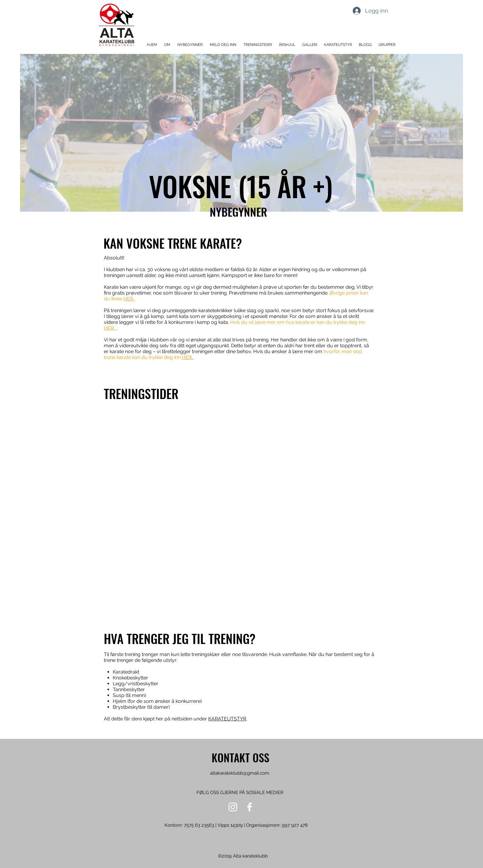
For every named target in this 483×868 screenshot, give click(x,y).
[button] (168, 45)
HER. (129, 299)
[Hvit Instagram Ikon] (233, 807)
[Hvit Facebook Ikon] (250, 807)
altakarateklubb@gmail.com (240, 773)
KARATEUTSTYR (227, 719)
